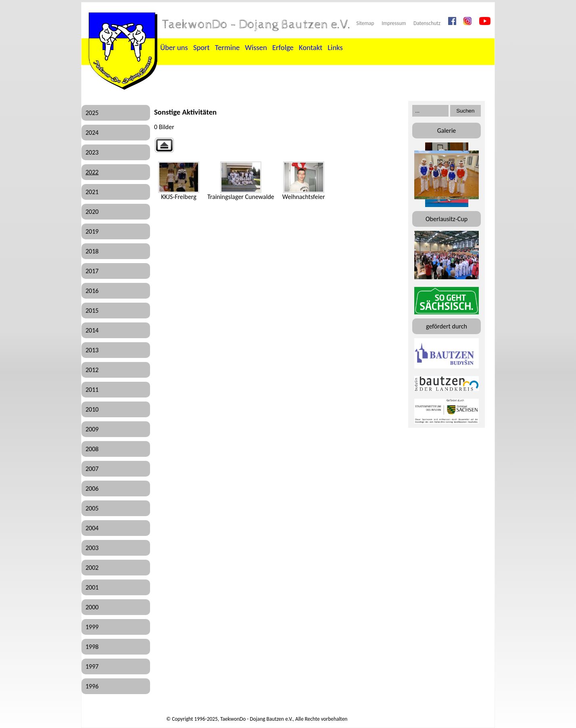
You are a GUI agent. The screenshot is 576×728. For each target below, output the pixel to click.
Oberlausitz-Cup (447, 219)
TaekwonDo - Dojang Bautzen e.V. (257, 25)
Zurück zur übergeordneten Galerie (164, 145)
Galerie (447, 131)
